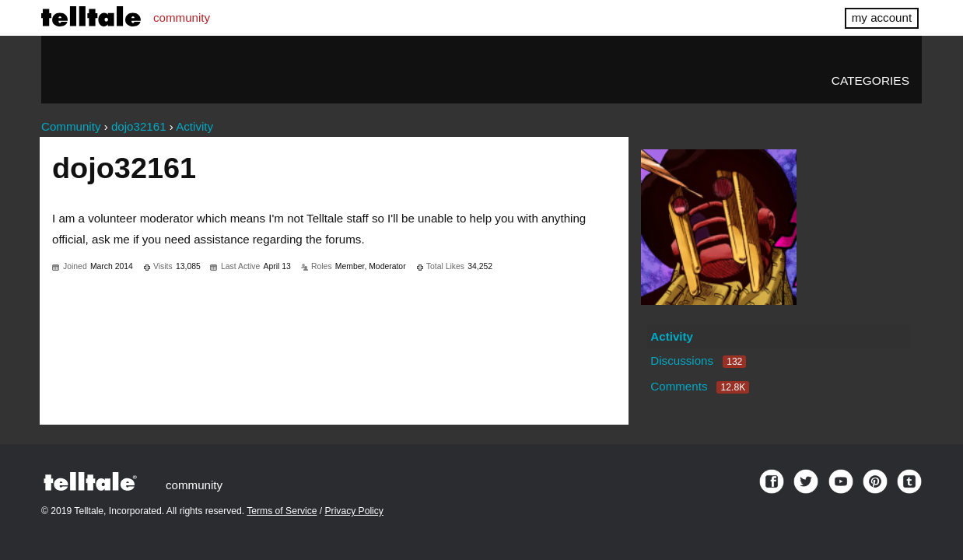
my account (882, 17)
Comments (700, 386)
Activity (672, 336)
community (182, 17)
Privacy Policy (354, 511)
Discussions (698, 360)
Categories (870, 80)
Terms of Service (282, 511)
